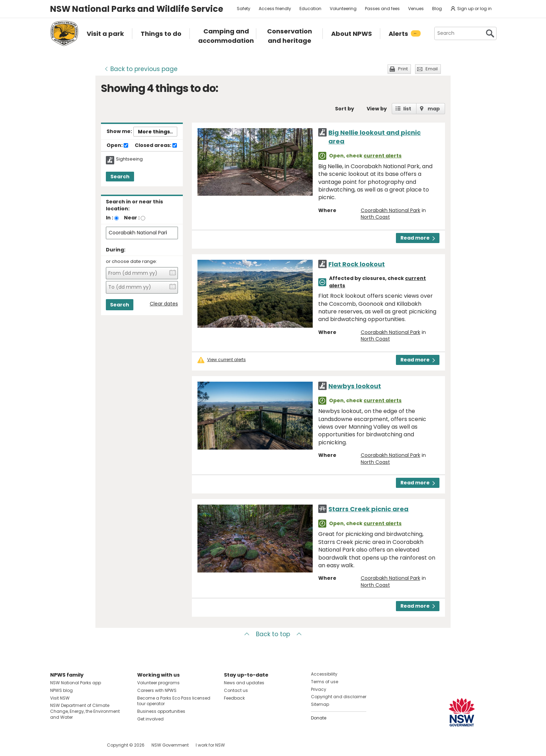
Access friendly (275, 9)
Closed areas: (156, 146)
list (407, 109)
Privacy (319, 689)
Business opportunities (161, 711)
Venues (416, 9)
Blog (437, 9)
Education (310, 9)
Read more (418, 238)
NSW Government (170, 745)
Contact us (236, 690)
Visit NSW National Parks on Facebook (57, 745)
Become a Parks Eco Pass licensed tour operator (174, 701)
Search (120, 177)
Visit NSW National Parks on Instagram (72, 745)
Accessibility (324, 674)
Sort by (345, 109)
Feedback (234, 698)
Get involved (150, 719)
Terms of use (325, 682)
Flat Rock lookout (357, 264)
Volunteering (343, 9)
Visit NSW (60, 698)
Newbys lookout (355, 386)
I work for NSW (210, 745)
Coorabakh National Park (391, 210)
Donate (319, 718)
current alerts (383, 156)
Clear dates (164, 304)
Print (403, 69)
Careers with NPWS (157, 690)
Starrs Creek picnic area (368, 509)
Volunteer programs (158, 683)
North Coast (375, 217)
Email (432, 69)
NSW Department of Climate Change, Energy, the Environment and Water (85, 711)
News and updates (244, 683)
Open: (117, 146)
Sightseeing (129, 159)
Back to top (273, 634)
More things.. (155, 132)
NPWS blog (61, 690)
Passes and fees (382, 9)
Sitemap (320, 704)
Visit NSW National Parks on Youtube (87, 745)
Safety (244, 9)
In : (110, 218)
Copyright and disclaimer (339, 697)
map (434, 109)
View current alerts (227, 360)
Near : (132, 218)
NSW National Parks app (76, 683)
